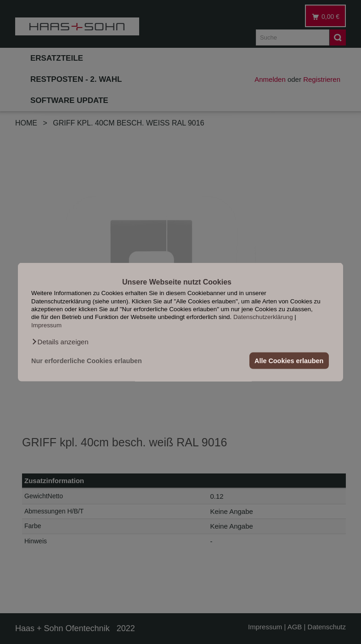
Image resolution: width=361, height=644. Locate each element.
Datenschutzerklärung (263, 317)
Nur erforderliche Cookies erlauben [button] (87, 361)
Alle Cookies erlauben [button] (289, 361)
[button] (60, 342)
